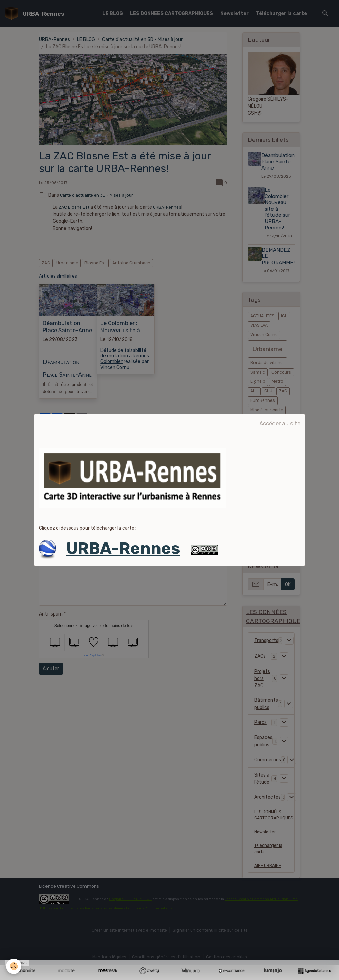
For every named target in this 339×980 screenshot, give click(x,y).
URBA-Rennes (123, 548)
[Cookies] (14, 966)
